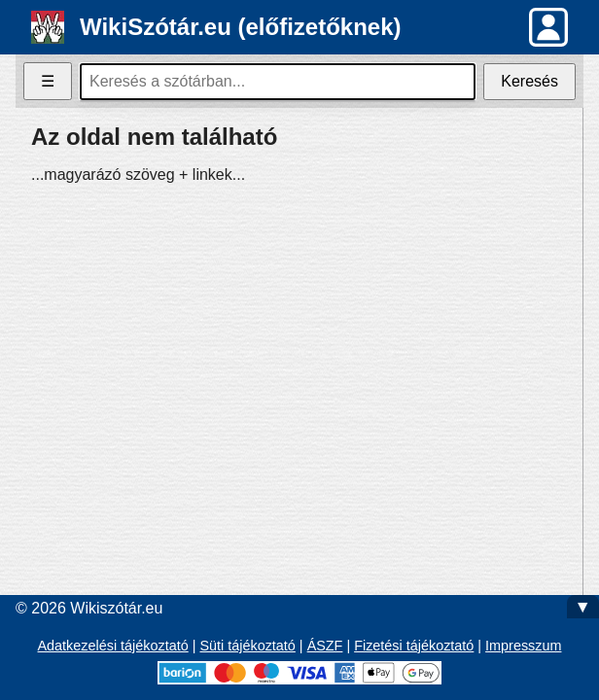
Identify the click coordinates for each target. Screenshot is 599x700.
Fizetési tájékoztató (414, 646)
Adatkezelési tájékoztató (113, 646)
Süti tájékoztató (247, 646)
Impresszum (523, 646)
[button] (548, 27)
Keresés (529, 81)
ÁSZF (325, 646)
